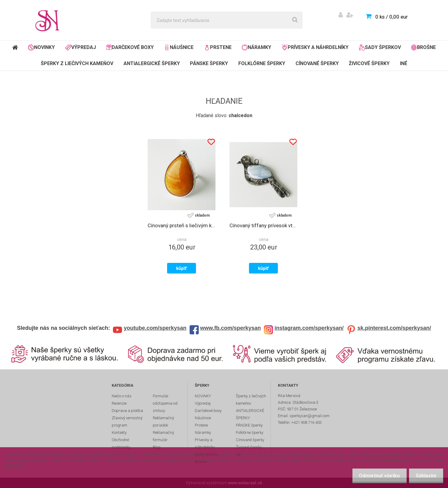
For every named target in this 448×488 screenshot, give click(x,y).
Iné (404, 63)
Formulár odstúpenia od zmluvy (165, 403)
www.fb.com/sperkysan (231, 328)
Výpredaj (80, 47)
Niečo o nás (122, 396)
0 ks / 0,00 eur (392, 17)
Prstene (218, 47)
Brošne (423, 47)
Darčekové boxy (130, 47)
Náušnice (179, 47)
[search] (295, 20)
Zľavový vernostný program (127, 422)
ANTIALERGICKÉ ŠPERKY (152, 63)
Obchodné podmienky (121, 443)
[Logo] (49, 20)
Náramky (256, 47)
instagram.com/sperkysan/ (309, 328)
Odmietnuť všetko (377, 476)
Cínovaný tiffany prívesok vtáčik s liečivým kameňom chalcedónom (263, 225)
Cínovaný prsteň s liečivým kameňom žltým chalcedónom (182, 225)
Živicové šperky (369, 63)
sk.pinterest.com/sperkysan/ (394, 328)
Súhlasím (425, 476)
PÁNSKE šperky (209, 63)
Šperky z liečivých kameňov (77, 63)
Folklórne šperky (262, 63)
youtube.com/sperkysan (155, 328)
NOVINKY (41, 47)
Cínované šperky (317, 63)
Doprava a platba (127, 411)
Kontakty (119, 432)
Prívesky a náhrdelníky (315, 47)
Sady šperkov (380, 47)
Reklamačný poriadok (163, 422)
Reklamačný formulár (163, 436)
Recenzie (119, 403)
